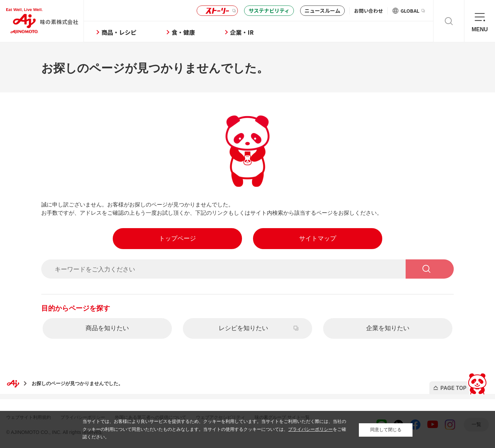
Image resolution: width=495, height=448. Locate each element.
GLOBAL (413, 11)
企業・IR (250, 32)
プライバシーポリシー (310, 429)
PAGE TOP (458, 382)
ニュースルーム (322, 10)
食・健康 (192, 32)
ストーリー (216, 11)
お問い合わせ (368, 11)
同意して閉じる (386, 429)
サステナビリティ (269, 10)
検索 (449, 21)
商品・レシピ (128, 32)
